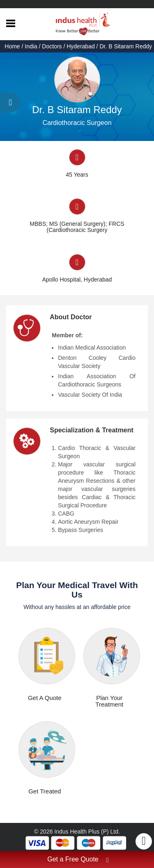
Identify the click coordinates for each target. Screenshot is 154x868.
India (31, 46)
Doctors (52, 46)
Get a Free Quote (78, 860)
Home (13, 46)
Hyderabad (81, 46)
